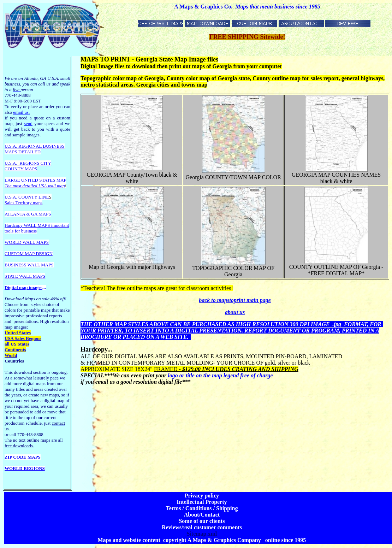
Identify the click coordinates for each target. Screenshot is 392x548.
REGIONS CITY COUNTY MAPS (28, 166)
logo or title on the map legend (219, 375)
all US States (17, 344)
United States (18, 333)
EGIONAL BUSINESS (43, 146)
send (28, 123)
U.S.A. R (13, 146)
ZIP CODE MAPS (23, 457)
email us (21, 112)
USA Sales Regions (23, 338)
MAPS (11, 152)
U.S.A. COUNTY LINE (27, 197)
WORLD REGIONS (25, 468)
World (11, 355)
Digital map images (23, 287)
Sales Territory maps (23, 203)
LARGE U (14, 180)
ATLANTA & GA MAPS (28, 214)
